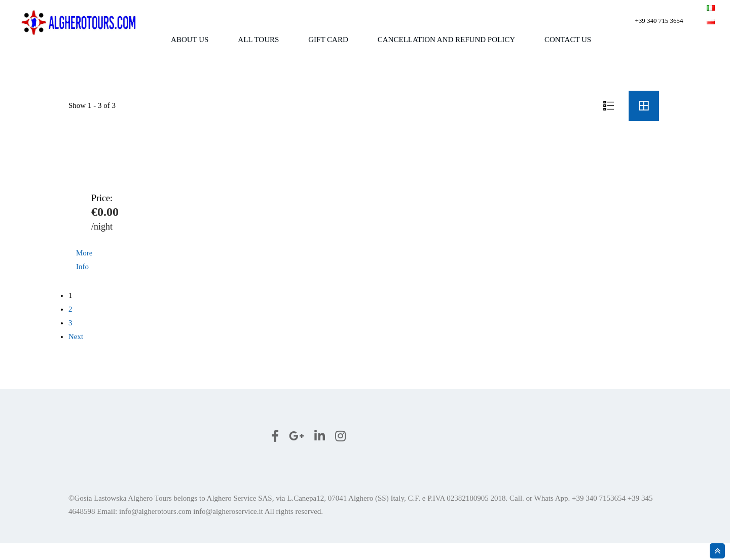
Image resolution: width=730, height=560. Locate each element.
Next (76, 353)
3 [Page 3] (70, 340)
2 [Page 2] (70, 326)
